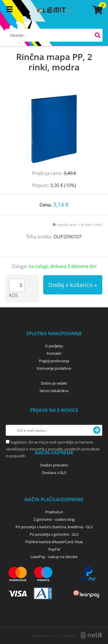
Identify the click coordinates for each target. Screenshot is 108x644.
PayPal (54, 549)
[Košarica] (97, 10)
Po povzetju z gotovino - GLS (54, 534)
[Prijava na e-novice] (97, 430)
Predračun (54, 512)
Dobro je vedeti (54, 383)
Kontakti (54, 353)
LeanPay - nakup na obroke (54, 557)
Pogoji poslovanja (54, 361)
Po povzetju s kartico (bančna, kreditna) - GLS (54, 527)
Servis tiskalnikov (54, 391)
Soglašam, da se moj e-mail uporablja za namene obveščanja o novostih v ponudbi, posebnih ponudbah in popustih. (53, 449)
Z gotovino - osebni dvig (54, 519)
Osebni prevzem (54, 465)
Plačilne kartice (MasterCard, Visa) (54, 542)
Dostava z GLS (54, 473)
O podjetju (54, 346)
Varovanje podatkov (54, 368)
